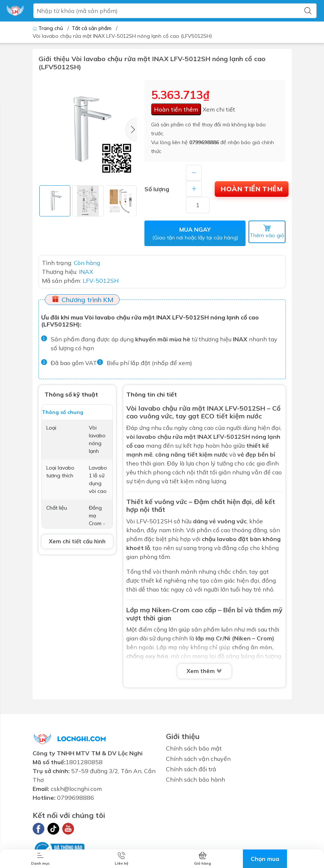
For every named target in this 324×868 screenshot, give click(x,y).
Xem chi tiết (219, 109)
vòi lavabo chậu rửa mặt (161, 437)
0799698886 (204, 142)
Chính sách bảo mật (194, 749)
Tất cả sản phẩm (92, 28)
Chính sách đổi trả (191, 770)
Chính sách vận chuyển (198, 759)
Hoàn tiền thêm (176, 109)
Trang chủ (49, 28)
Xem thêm (204, 672)
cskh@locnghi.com (76, 789)
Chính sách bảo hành (196, 780)
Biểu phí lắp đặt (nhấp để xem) (149, 364)
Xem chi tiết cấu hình (77, 542)
